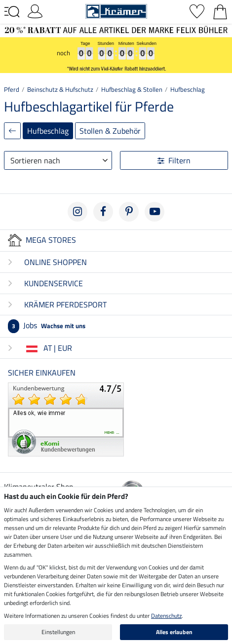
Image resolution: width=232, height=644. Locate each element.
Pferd (12, 89)
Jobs (47, 325)
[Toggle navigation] (12, 12)
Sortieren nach (35, 160)
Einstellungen (58, 632)
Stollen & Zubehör (110, 131)
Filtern (174, 160)
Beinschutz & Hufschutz (60, 89)
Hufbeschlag (188, 89)
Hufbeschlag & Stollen (132, 89)
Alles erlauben (174, 632)
